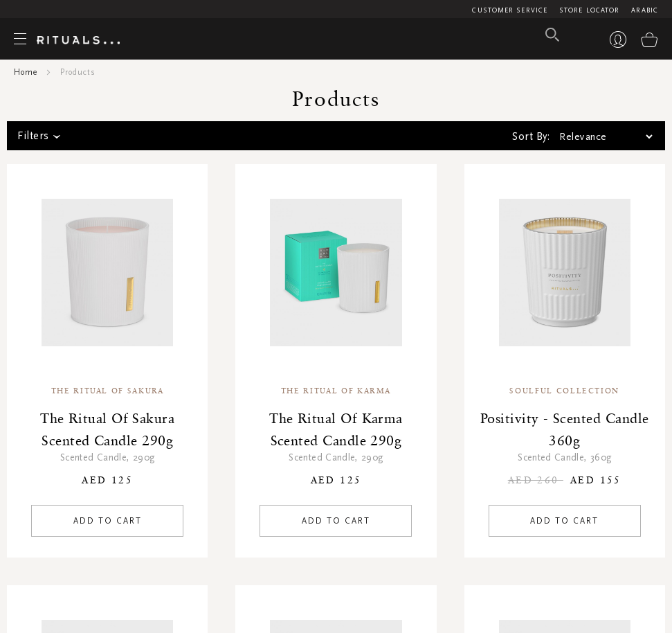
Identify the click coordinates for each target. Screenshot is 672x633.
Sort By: (531, 136)
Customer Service (510, 10)
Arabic (645, 10)
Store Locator (589, 10)
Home (26, 72)
